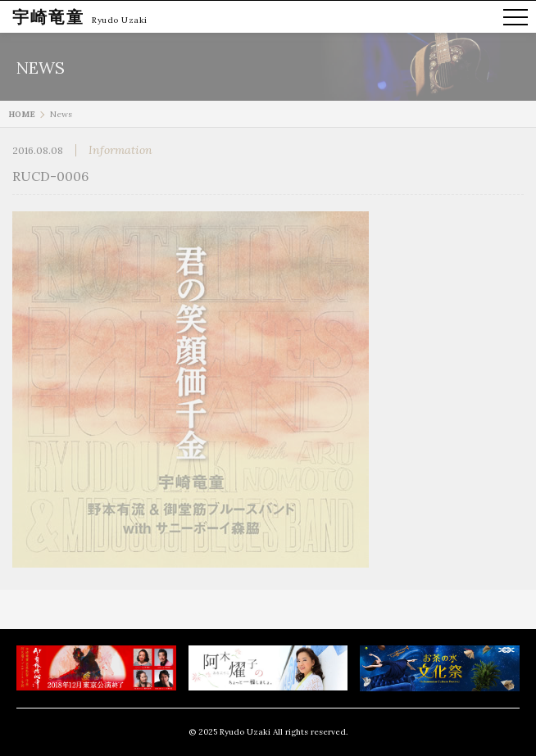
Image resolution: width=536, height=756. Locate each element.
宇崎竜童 (48, 17)
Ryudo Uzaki (120, 20)
